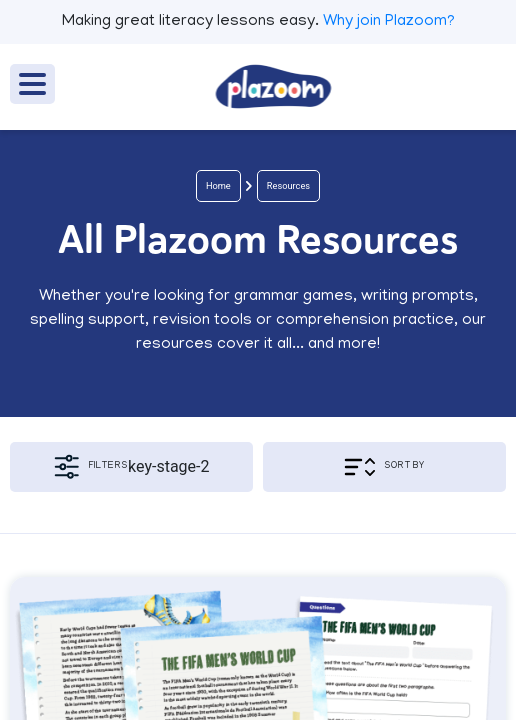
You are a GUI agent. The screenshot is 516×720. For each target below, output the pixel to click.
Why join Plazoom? (389, 22)
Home (218, 185)
